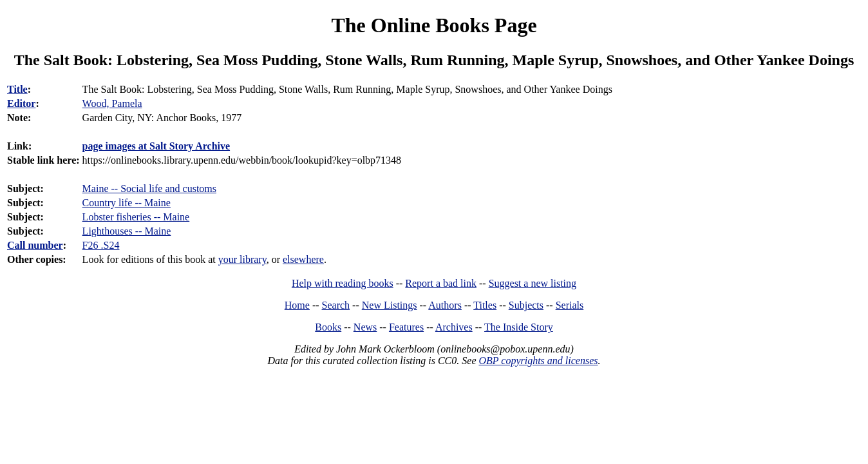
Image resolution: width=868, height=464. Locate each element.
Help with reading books (343, 283)
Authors (445, 305)
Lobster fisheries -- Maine (136, 217)
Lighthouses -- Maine (127, 231)
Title (17, 89)
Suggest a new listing (533, 283)
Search (336, 305)
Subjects (526, 305)
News (365, 327)
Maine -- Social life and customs (149, 188)
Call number (35, 245)
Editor (21, 103)
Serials (570, 305)
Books (328, 327)
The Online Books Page (434, 25)
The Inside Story (519, 327)
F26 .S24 (101, 245)
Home (297, 305)
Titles (485, 305)
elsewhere (303, 259)
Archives (454, 327)
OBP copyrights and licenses (538, 361)
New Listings (390, 305)
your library (242, 259)
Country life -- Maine (127, 203)
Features (406, 327)
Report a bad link (441, 283)
